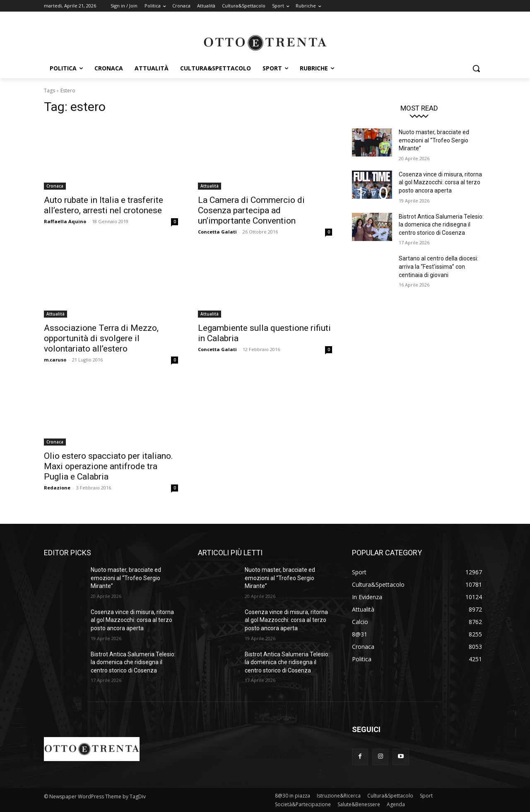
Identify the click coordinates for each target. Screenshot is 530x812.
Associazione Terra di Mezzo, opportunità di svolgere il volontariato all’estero (101, 338)
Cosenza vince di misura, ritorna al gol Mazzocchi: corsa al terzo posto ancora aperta (440, 182)
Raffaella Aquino (65, 221)
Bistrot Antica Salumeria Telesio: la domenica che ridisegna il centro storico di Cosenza (441, 225)
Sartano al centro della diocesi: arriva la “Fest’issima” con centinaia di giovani (438, 266)
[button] (476, 68)
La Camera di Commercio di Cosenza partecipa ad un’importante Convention (251, 210)
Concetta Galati (217, 232)
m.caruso (55, 360)
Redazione (57, 488)
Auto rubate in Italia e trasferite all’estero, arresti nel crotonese (104, 205)
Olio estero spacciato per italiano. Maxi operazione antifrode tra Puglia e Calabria (108, 466)
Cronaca (55, 186)
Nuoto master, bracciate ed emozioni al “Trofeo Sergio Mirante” (434, 140)
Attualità (210, 186)
